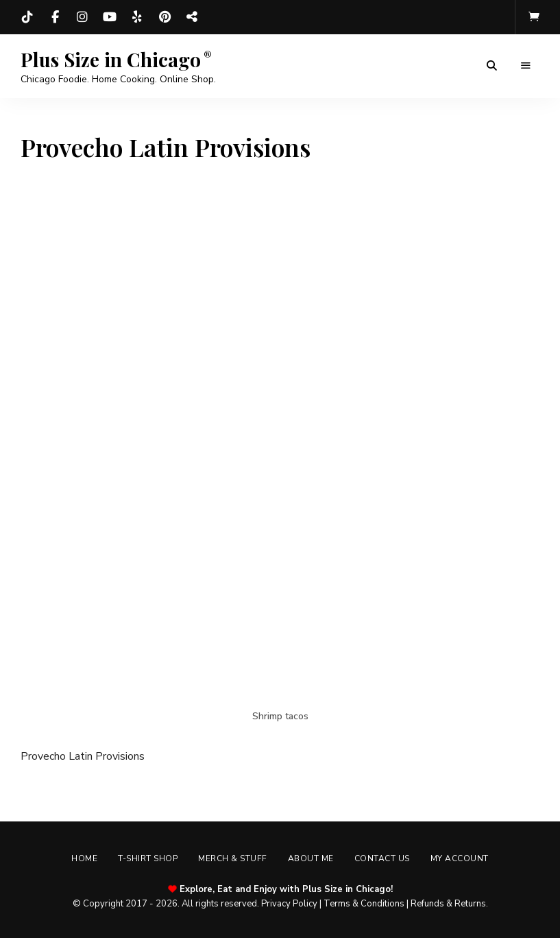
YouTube (110, 17)
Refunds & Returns (448, 904)
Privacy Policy (289, 904)
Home (84, 858)
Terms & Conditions (364, 904)
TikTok (27, 17)
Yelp (137, 17)
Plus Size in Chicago (111, 60)
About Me (311, 858)
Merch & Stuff (233, 858)
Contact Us (382, 858)
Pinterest (165, 17)
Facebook (55, 17)
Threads (192, 17)
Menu (526, 66)
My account (460, 858)
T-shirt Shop (148, 858)
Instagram (82, 17)
